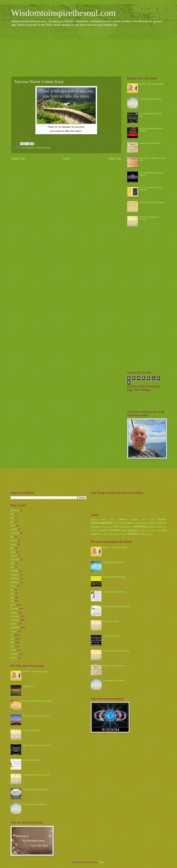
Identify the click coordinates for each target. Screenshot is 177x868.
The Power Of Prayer (32, 731)
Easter (151, 520)
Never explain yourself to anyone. (37, 745)
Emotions (162, 519)
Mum (165, 527)
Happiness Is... (29, 686)
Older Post (115, 159)
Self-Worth (133, 530)
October (14, 624)
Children (123, 519)
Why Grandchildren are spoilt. (35, 790)
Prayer (124, 530)
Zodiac (149, 534)
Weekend (116, 534)
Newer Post (18, 159)
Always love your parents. (150, 143)
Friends (130, 523)
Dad (144, 520)
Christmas (135, 519)
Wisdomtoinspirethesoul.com (64, 13)
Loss (122, 527)
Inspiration (162, 523)
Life (116, 526)
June (13, 563)
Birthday (103, 520)
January (14, 529)
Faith (116, 523)
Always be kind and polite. (114, 562)
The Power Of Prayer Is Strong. (36, 775)
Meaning (39, 148)
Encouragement (28, 148)
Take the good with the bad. (115, 577)
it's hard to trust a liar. (112, 636)
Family (122, 523)
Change (112, 520)
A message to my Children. (151, 99)
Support (95, 534)
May (12, 518)
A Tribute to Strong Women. (115, 592)
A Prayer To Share (111, 621)
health (137, 523)
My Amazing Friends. (32, 760)
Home (67, 159)
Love (127, 527)
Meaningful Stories (154, 527)
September (15, 582)
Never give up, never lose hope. (36, 716)
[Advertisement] (89, 51)
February (14, 571)
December (15, 510)
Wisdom (47, 148)
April (12, 522)
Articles (94, 519)
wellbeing (123, 534)
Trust (110, 534)
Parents (104, 530)
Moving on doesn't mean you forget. (38, 701)
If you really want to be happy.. (152, 202)
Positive (114, 530)
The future (103, 534)
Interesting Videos (106, 527)
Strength (162, 530)
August (14, 544)
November (15, 578)
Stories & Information (148, 531)
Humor (143, 523)
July (12, 514)
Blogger (102, 862)
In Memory (152, 523)
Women (142, 534)
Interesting (95, 527)
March (13, 525)
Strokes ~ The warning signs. (152, 84)
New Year (95, 531)
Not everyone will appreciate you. (117, 607)
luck (132, 527)
